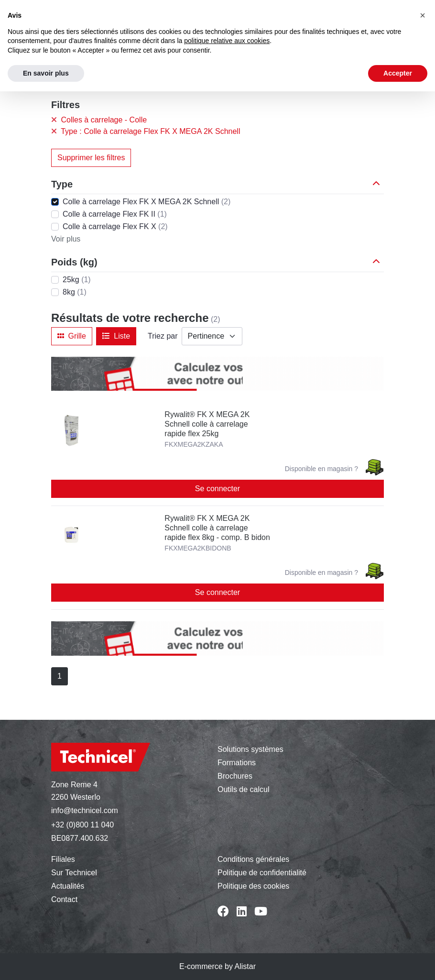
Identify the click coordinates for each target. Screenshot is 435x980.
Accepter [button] (398, 73)
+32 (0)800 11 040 (82, 825)
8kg (75, 292)
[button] (378, 184)
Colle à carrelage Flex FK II (115, 214)
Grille (72, 336)
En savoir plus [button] (46, 73)
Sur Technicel (74, 873)
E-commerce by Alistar (217, 966)
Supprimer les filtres (91, 158)
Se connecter (217, 489)
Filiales (63, 859)
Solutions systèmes (250, 749)
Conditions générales (253, 859)
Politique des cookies (253, 886)
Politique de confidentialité (262, 873)
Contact (64, 899)
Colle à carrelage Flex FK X (115, 226)
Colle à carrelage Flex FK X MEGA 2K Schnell (147, 202)
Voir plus (66, 239)
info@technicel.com (85, 810)
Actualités (68, 886)
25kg (77, 280)
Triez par (163, 336)
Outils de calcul (244, 789)
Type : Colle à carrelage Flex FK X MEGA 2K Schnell (146, 131)
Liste (116, 336)
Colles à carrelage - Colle (99, 120)
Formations (237, 763)
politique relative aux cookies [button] (227, 41)
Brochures (235, 776)
